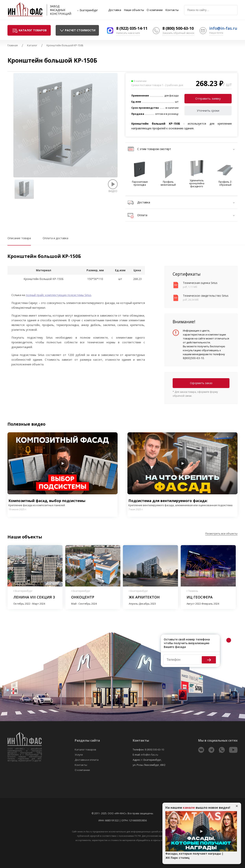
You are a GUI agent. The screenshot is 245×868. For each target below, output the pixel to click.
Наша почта (216, 33)
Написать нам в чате (128, 33)
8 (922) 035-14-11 (132, 28)
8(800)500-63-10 (193, 358)
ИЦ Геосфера (200, 597)
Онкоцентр (83, 597)
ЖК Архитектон (144, 597)
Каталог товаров (85, 749)
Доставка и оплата (87, 760)
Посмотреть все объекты (221, 534)
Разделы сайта (87, 740)
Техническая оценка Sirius (200, 283)
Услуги (79, 755)
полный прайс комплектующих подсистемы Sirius (58, 295)
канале (189, 808)
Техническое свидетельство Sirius (206, 296)
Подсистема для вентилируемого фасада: (182, 503)
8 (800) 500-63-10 (178, 28)
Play (63, 463)
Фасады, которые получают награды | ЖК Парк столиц (194, 856)
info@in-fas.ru (223, 28)
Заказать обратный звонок (178, 33)
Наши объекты (134, 10)
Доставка (115, 10)
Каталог (32, 45)
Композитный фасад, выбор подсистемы (63, 503)
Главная (13, 45)
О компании (155, 10)
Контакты (172, 10)
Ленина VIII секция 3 (34, 597)
